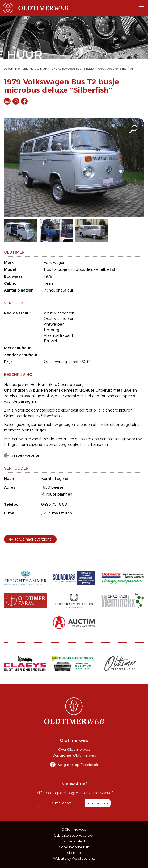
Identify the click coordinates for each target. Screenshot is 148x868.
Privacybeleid (74, 841)
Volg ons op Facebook (78, 765)
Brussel (50, 341)
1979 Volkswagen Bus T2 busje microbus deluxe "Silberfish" (92, 69)
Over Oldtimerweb (74, 749)
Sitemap (74, 853)
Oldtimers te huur (35, 69)
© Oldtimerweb (74, 830)
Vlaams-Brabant (59, 335)
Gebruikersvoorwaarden (74, 835)
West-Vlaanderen (59, 313)
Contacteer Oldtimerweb (74, 755)
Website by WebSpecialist (74, 859)
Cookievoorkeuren (74, 847)
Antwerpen (54, 324)
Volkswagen (55, 263)
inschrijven (98, 803)
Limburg (52, 330)
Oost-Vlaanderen (59, 319)
